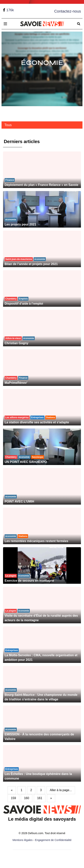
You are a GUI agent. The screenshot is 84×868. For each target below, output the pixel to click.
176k (10, 10)
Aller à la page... (61, 790)
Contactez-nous (68, 11)
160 (27, 798)
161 (40, 798)
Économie (42, 63)
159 (13, 798)
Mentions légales (23, 840)
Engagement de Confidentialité (53, 840)
